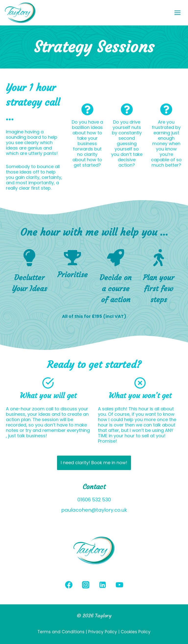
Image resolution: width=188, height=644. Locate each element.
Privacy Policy (103, 632)
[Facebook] (69, 585)
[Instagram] (86, 585)
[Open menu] (180, 13)
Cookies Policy (136, 632)
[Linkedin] (103, 585)
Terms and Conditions (62, 632)
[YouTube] (119, 585)
